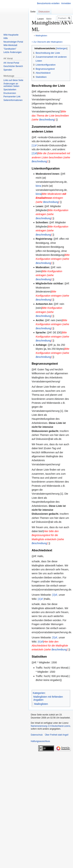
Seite (33, 12)
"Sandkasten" (10, 49)
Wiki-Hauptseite (11, 35)
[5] (54, 637)
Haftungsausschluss (40, 741)
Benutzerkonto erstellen (48, 3)
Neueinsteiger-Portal (13, 42)
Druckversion (10, 93)
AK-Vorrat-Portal (11, 63)
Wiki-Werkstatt (10, 45)
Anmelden (66, 3)
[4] (39, 599)
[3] (54, 595)
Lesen (39, 19)
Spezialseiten (10, 90)
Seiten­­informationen (13, 100)
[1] (33, 145)
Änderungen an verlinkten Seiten (11, 85)
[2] (33, 153)
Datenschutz (37, 735)
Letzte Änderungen (12, 52)
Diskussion (44, 12)
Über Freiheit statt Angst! (57, 735)
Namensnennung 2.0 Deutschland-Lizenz (50, 726)
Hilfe (6, 38)
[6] (39, 642)
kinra (38, 186)
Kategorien (39, 693)
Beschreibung (47, 120)
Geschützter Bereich (13, 66)
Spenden (8, 70)
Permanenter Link (12, 97)
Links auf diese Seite (13, 80)
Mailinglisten (41, 35)
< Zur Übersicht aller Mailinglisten (47, 42)
